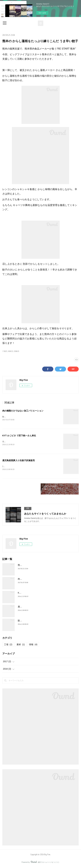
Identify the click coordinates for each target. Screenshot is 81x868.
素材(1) (11, 351)
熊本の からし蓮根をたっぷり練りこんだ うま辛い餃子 (44, 566)
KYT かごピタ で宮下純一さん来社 (19, 436)
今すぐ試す (42, 13)
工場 (8, 645)
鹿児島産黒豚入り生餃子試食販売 (19, 461)
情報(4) (17, 351)
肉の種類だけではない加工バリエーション (23, 411)
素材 (21, 645)
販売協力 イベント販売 (29, 621)
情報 (33, 645)
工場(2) (5, 351)
